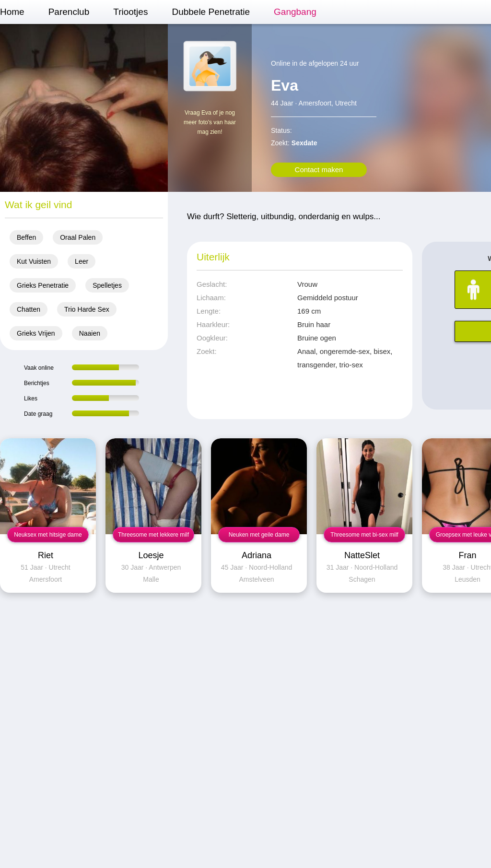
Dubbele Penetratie (211, 12)
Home (12, 12)
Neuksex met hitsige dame (48, 535)
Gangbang (295, 12)
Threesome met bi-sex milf (364, 535)
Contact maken (319, 170)
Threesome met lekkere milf (153, 535)
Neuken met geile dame (259, 535)
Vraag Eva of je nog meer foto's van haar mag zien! (210, 122)
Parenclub (69, 12)
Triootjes (130, 12)
